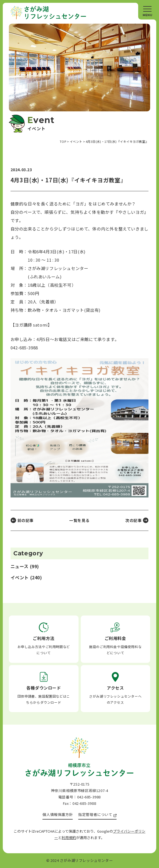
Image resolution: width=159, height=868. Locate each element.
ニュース (20, 566)
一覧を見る (79, 520)
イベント (20, 578)
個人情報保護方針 (58, 814)
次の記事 (133, 520)
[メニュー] (147, 11)
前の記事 (26, 520)
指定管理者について (95, 814)
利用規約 (69, 838)
